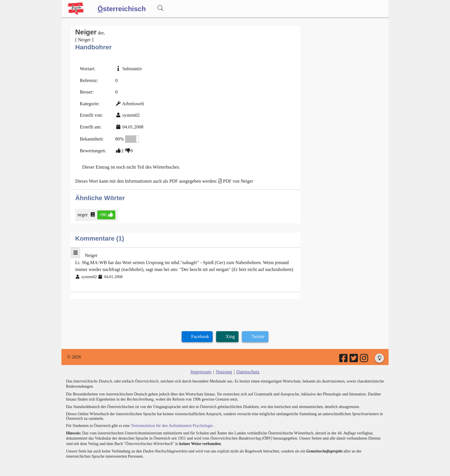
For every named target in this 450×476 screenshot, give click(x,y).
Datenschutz (248, 368)
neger (83, 212)
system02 (130, 114)
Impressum (201, 368)
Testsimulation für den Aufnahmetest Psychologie (171, 422)
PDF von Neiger (235, 179)
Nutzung (224, 368)
